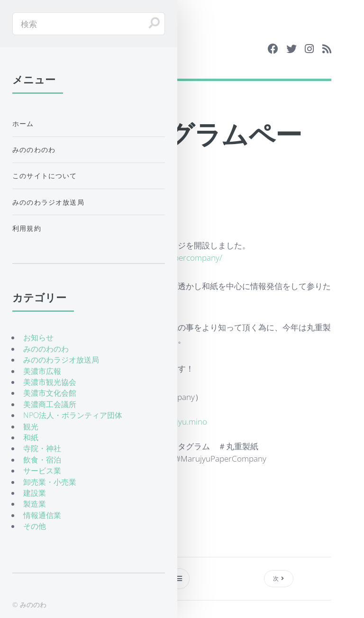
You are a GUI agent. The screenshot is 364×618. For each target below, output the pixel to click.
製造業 (35, 504)
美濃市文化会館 (50, 393)
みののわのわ (34, 150)
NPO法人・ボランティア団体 (73, 415)
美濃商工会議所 (50, 404)
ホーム (23, 123)
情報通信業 (42, 515)
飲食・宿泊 (42, 460)
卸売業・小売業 (50, 482)
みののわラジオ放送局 (48, 202)
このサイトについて (45, 176)
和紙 (31, 437)
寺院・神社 (42, 448)
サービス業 (42, 471)
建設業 (35, 493)
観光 (31, 427)
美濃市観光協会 (50, 382)
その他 (35, 526)
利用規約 (27, 228)
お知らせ (38, 337)
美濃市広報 (42, 371)
